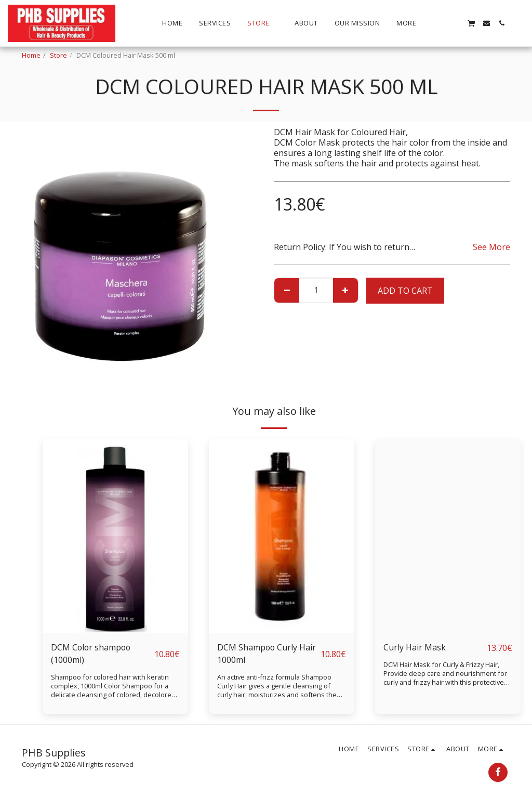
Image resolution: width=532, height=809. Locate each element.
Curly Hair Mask (415, 648)
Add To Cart (405, 291)
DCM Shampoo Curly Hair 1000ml (267, 654)
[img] (115, 536)
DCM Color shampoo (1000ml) (92, 654)
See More (491, 247)
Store (58, 55)
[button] (441, 23)
